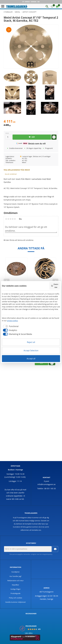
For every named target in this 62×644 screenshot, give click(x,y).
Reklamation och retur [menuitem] (16, 581)
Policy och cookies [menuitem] (16, 598)
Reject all (31, 342)
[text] (31, 122)
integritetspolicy (47, 554)
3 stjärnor (10, 219)
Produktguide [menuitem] (16, 593)
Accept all (31, 359)
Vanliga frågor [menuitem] (16, 589)
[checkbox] (10, 326)
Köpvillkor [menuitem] (16, 585)
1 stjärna (6, 219)
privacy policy (12, 321)
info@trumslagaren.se (47, 484)
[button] (3, 6)
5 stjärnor (15, 219)
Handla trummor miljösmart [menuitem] (15, 602)
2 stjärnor (8, 219)
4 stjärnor (13, 219)
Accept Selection (31, 350)
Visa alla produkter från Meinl (17, 170)
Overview (55, 286)
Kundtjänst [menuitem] (16, 572)
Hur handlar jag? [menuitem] (15, 576)
